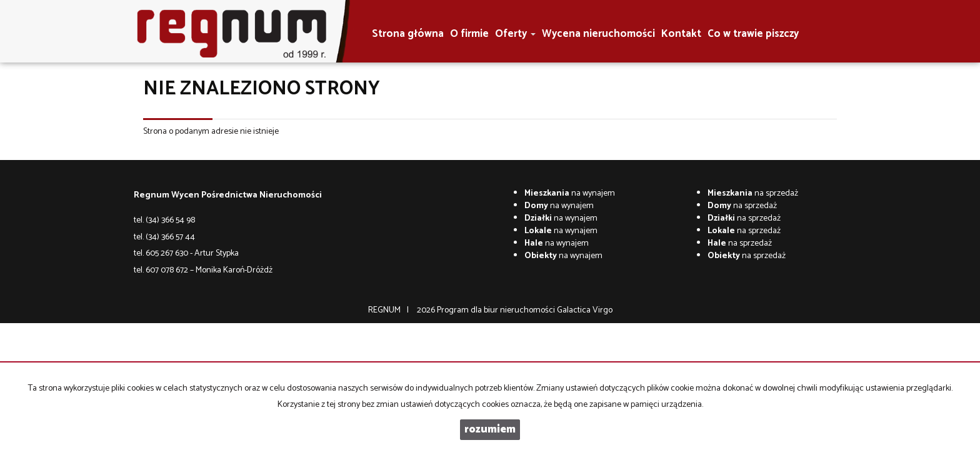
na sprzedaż (753, 193)
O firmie (469, 34)
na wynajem (570, 193)
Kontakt (681, 34)
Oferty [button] (515, 34)
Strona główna (408, 34)
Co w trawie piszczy (753, 34)
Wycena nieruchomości (598, 34)
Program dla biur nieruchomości (497, 310)
